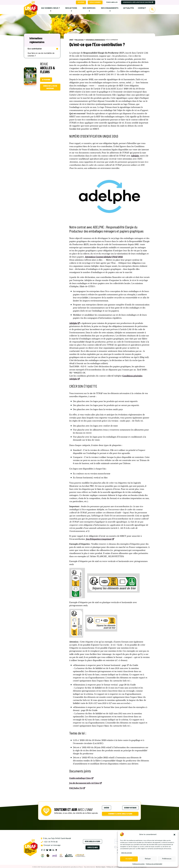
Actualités (129, 8)
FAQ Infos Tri (76, 788)
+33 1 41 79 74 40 (49, 842)
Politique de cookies (139, 864)
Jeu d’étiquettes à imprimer (99, 539)
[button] (174, 835)
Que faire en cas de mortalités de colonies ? (41, 55)
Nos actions (71, 9)
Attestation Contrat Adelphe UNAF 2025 (104, 257)
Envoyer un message (51, 845)
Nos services (89, 9)
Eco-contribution (35, 49)
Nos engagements (110, 9)
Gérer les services (127, 853)
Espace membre (95, 2)
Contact (142, 8)
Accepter (129, 859)
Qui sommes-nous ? (50, 9)
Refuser (148, 859)
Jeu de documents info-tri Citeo (84, 783)
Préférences (167, 859)
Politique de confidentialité (154, 864)
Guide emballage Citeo (80, 778)
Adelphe (135, 156)
